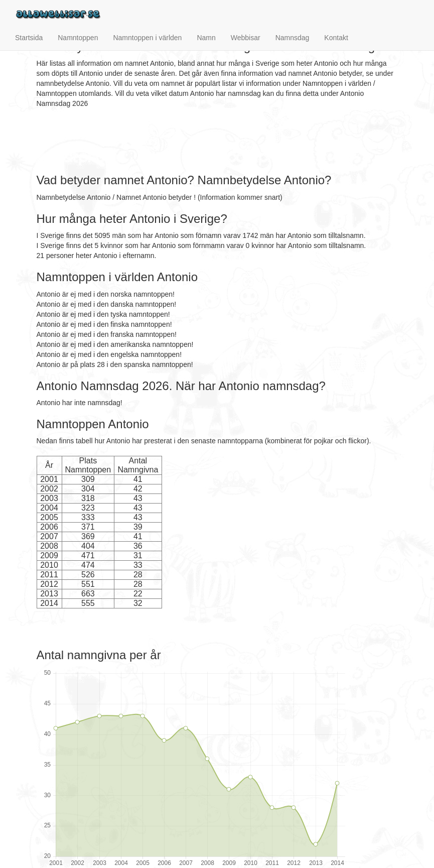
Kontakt (336, 38)
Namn (206, 38)
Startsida (29, 38)
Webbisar (246, 38)
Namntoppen (78, 38)
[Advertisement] (219, 141)
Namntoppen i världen (147, 38)
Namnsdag (293, 38)
